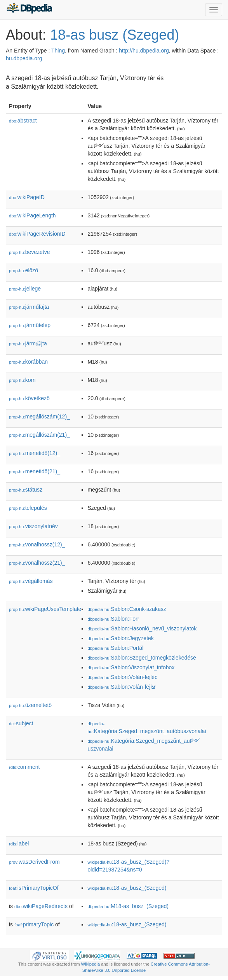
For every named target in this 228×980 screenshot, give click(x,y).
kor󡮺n (22, 380)
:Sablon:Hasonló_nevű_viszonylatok (142, 628)
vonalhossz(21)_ (37, 563)
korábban (28, 362)
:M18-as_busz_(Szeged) (128, 906)
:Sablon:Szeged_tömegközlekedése (142, 658)
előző (23, 270)
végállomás (31, 581)
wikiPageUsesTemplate (45, 609)
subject (21, 723)
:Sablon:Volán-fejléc (122, 677)
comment (24, 767)
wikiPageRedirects (41, 906)
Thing (58, 51)
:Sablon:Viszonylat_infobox (131, 667)
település (28, 508)
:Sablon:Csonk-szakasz (127, 609)
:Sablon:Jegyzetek (120, 638)
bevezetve (30, 252)
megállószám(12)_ (39, 416)
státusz (26, 490)
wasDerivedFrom (34, 862)
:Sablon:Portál (115, 648)
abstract (23, 121)
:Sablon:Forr (113, 619)
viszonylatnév (33, 526)
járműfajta (29, 307)
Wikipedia (91, 964)
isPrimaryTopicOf (34, 888)
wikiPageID (27, 197)
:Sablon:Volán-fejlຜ (121, 687)
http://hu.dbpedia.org (144, 51)
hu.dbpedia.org (24, 58)
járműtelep (30, 325)
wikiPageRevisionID (37, 234)
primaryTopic (34, 924)
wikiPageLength (32, 215)
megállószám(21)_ (39, 435)
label (19, 843)
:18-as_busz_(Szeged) (127, 888)
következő (29, 398)
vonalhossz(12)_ (37, 544)
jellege (25, 289)
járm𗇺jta (28, 343)
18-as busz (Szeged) (115, 35)
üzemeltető (30, 705)
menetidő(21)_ (35, 471)
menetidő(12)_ (35, 453)
